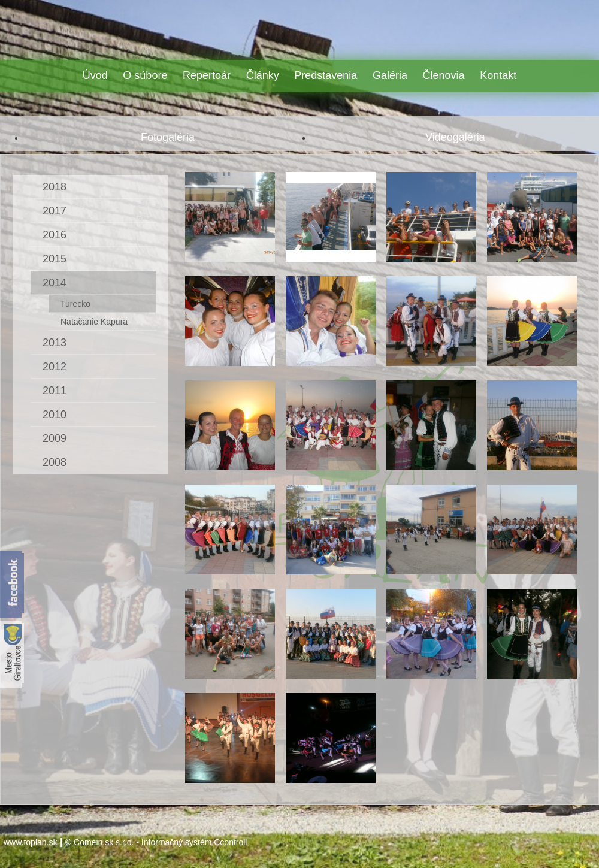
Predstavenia (326, 75)
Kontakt (498, 75)
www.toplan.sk (30, 842)
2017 (55, 211)
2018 (55, 187)
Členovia (444, 75)
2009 (55, 438)
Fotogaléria (168, 137)
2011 (55, 391)
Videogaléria (455, 137)
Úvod (95, 75)
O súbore (145, 75)
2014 (55, 283)
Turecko (75, 304)
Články (263, 75)
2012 (55, 367)
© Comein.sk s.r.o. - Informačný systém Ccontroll (156, 842)
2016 (55, 235)
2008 (55, 462)
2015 (55, 259)
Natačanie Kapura (94, 322)
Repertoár (207, 75)
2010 (55, 415)
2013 (55, 343)
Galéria (390, 75)
